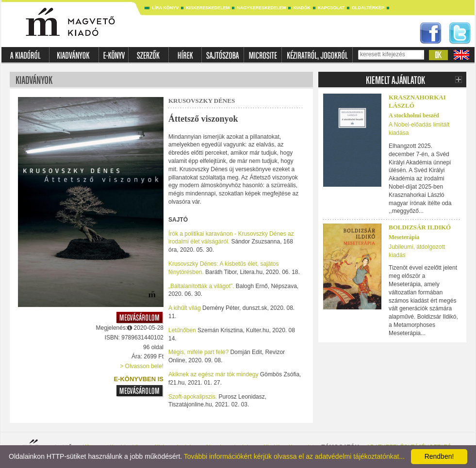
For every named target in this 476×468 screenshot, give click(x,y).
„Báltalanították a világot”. (201, 286)
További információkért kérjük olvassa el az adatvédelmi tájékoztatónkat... (294, 456)
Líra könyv (165, 8)
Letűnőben (183, 330)
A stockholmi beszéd (414, 115)
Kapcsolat (331, 8)
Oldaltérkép (368, 8)
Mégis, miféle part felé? (199, 352)
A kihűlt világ (185, 308)
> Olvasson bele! (142, 366)
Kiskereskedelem (208, 8)
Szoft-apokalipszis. (193, 397)
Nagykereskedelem (261, 8)
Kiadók (302, 8)
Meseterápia (404, 237)
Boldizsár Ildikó (420, 227)
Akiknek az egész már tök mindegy (214, 374)
